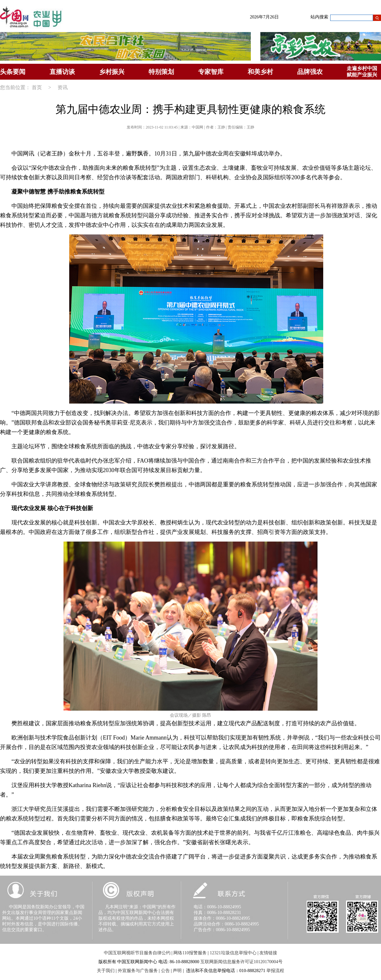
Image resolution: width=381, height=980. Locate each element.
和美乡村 (260, 72)
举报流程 (275, 971)
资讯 (63, 87)
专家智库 (211, 72)
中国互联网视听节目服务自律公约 (137, 953)
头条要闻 (13, 72)
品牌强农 (310, 72)
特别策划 (161, 72)
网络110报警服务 (190, 953)
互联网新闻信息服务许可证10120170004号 (241, 962)
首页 (37, 87)
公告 (165, 971)
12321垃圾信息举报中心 (233, 953)
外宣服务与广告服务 (138, 971)
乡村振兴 (112, 72)
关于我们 (106, 971)
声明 (177, 971)
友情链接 (268, 953)
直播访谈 (62, 72)
